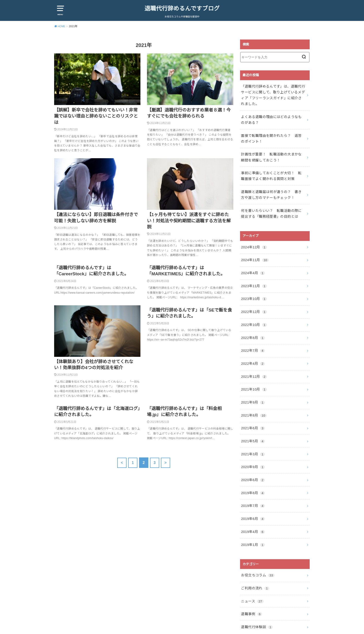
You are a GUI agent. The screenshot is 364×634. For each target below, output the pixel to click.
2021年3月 (252, 436)
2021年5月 (252, 423)
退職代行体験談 (256, 601)
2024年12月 (253, 239)
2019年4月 (252, 509)
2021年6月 (252, 411)
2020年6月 (252, 460)
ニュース (252, 576)
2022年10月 (253, 313)
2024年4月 (252, 264)
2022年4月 (252, 350)
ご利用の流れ (254, 564)
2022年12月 (253, 301)
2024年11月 (254, 252)
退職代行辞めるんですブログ (182, 8)
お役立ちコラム (257, 551)
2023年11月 (253, 276)
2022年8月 (252, 325)
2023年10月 (253, 288)
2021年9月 (252, 387)
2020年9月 (252, 448)
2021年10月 (253, 374)
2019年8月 (252, 472)
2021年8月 (253, 399)
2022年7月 (252, 337)
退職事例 (251, 588)
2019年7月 (252, 485)
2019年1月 (252, 522)
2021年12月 (253, 362)
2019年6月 (252, 497)
